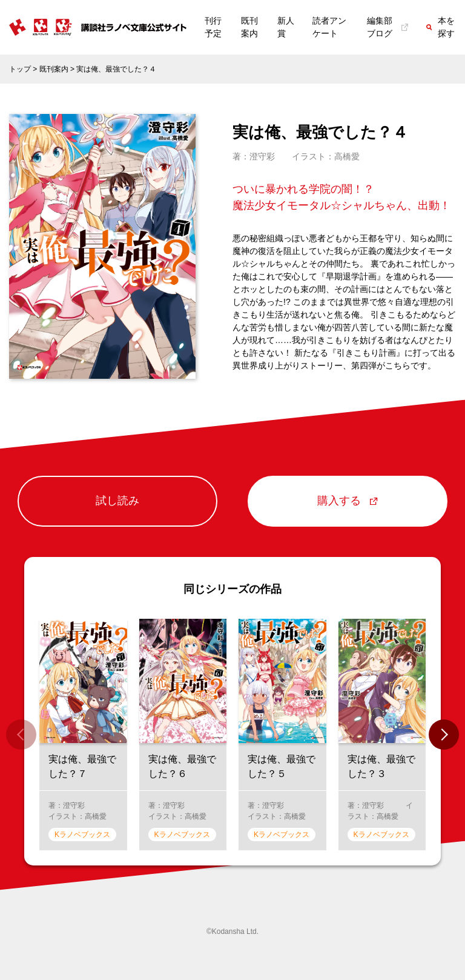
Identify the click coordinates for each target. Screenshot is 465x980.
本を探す (440, 27)
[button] (444, 735)
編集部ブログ (387, 27)
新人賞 (286, 27)
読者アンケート (329, 27)
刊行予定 (213, 27)
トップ (20, 69)
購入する (347, 501)
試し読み (117, 501)
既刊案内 (249, 27)
